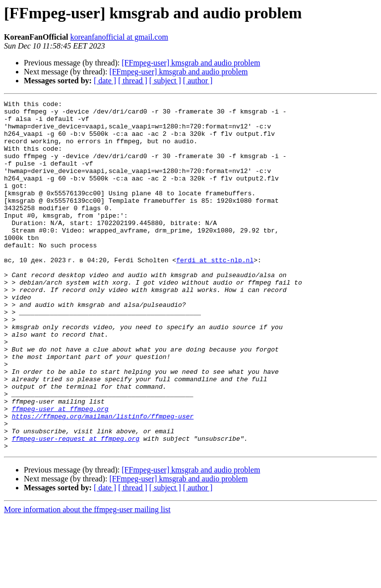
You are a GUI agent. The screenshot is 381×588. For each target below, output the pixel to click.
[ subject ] (165, 81)
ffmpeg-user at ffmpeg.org (60, 471)
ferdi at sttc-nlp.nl (217, 293)
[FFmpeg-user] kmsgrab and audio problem (191, 63)
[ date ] (105, 81)
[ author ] (198, 81)
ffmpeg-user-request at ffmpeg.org (76, 507)
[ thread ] (133, 81)
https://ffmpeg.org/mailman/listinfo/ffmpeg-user (103, 480)
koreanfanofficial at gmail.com (119, 37)
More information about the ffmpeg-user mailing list (87, 579)
